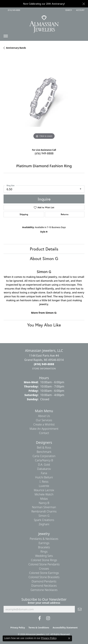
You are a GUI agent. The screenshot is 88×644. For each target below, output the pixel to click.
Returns (65, 214)
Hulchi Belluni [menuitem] (44, 477)
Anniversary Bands (16, 48)
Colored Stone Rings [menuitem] (44, 560)
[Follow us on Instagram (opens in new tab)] (48, 618)
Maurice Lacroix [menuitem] (44, 490)
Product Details (44, 249)
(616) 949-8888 (44, 153)
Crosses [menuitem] (44, 569)
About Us (44, 416)
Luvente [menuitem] (44, 486)
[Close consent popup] (69, 638)
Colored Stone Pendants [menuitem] (44, 564)
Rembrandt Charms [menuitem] (44, 511)
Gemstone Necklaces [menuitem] (44, 590)
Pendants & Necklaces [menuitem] (44, 539)
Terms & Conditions (39, 628)
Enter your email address (44, 603)
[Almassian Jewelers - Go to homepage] (44, 23)
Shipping (24, 214)
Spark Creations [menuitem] (44, 520)
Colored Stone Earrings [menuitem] (44, 573)
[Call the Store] (44, 364)
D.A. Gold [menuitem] (44, 465)
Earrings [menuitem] (44, 543)
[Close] (84, 4)
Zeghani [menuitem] (44, 524)
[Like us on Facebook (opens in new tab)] (40, 618)
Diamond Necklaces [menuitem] (44, 586)
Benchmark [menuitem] (44, 452)
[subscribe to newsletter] (80, 609)
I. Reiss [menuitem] (44, 482)
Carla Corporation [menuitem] (44, 456)
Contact (44, 433)
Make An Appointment (44, 429)
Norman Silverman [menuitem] (44, 507)
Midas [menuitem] (44, 499)
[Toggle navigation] (6, 37)
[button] (68, 10)
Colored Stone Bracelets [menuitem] (44, 577)
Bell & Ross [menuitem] (44, 447)
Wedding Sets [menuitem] (44, 556)
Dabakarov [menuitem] (44, 469)
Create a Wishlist (44, 424)
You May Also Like (44, 325)
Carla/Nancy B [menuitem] (44, 460)
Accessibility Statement (65, 628)
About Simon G (44, 258)
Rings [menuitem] (44, 552)
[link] (14, 10)
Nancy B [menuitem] (44, 503)
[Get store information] (44, 369)
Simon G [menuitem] (44, 516)
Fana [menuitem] (44, 473)
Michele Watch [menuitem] (44, 494)
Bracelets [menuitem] (44, 547)
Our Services (44, 420)
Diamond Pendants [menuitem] (44, 581)
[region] (44, 100)
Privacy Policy (18, 628)
